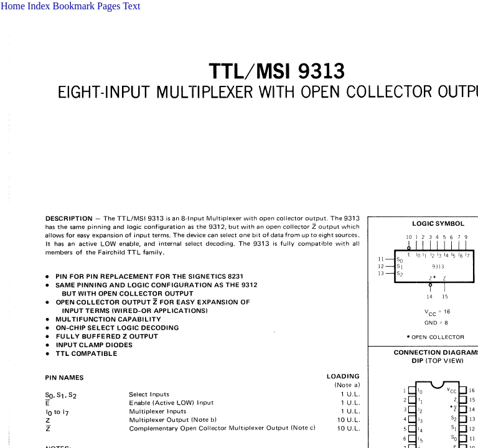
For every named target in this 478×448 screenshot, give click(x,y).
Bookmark (74, 6)
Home (13, 6)
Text (131, 6)
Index (39, 6)
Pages (109, 6)
